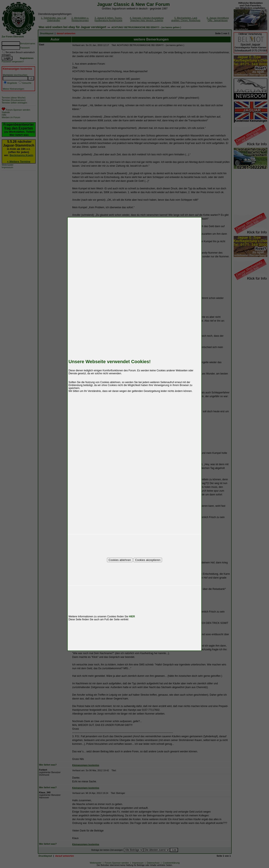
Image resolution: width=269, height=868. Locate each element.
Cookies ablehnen (120, 560)
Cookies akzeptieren (148, 560)
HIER (132, 617)
